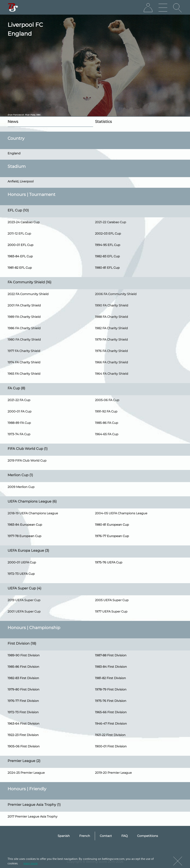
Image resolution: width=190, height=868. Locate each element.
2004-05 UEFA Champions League (121, 513)
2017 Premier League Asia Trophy (33, 817)
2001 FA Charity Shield (24, 305)
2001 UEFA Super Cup (24, 612)
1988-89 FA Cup (19, 423)
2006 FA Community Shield (116, 294)
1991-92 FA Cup (106, 411)
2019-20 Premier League (113, 773)
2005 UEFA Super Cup (112, 600)
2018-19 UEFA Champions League (33, 513)
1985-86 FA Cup (107, 423)
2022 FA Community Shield (28, 294)
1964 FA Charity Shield (112, 374)
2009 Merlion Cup (21, 487)
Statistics (103, 122)
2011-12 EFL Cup (19, 234)
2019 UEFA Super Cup (24, 600)
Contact (106, 836)
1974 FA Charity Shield (24, 362)
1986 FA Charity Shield (24, 328)
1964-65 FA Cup (107, 434)
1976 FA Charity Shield (111, 351)
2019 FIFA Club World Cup (27, 461)
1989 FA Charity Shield (24, 317)
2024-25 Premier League (26, 773)
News (13, 122)
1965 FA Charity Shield (24, 374)
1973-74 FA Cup (19, 434)
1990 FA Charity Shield (112, 305)
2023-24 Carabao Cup (24, 222)
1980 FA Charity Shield (24, 340)
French (85, 836)
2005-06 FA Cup (107, 400)
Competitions (148, 836)
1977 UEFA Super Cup (111, 612)
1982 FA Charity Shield (111, 328)
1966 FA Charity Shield (111, 362)
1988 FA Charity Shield (111, 317)
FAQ (124, 836)
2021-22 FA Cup (19, 400)
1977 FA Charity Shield (24, 351)
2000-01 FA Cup (20, 411)
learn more (31, 863)
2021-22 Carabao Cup (111, 222)
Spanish (64, 836)
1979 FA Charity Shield (111, 340)
